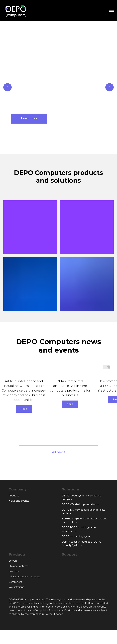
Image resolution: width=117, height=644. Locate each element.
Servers (13, 561)
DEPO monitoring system (77, 536)
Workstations (16, 587)
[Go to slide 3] (62, 149)
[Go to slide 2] (59, 149)
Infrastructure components (24, 577)
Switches (14, 571)
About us (14, 496)
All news (59, 452)
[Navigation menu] (111, 10)
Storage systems (18, 566)
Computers (15, 582)
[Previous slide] (7, 87)
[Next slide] (110, 87)
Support (70, 554)
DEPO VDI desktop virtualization (81, 504)
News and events (19, 501)
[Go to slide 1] (55, 149)
